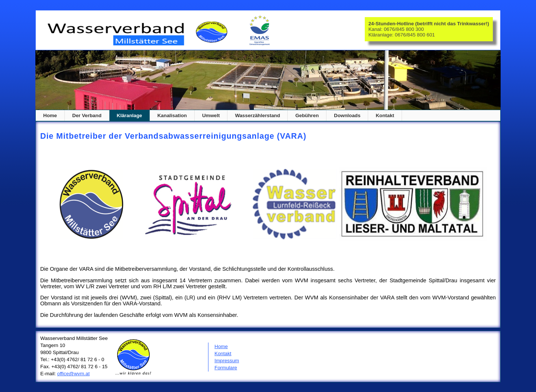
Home (50, 115)
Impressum (227, 361)
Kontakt (223, 354)
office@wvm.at (74, 374)
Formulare (226, 368)
